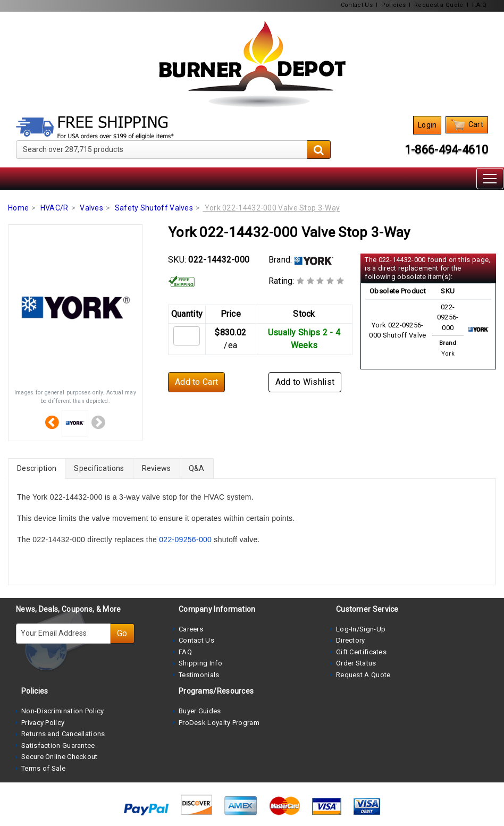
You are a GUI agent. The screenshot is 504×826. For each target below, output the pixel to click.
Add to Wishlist (305, 382)
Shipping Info (200, 663)
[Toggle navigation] (490, 179)
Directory (351, 640)
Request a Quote (439, 5)
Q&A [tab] (197, 468)
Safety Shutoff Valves (154, 208)
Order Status (356, 663)
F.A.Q (480, 5)
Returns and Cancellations (63, 734)
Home (18, 208)
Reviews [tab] (157, 468)
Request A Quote (363, 675)
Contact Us (357, 5)
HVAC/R (54, 208)
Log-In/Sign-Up (361, 629)
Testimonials (199, 675)
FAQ (185, 652)
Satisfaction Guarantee (58, 745)
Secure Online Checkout (60, 757)
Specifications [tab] (99, 468)
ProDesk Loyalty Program (219, 723)
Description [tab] (37, 468)
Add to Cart (196, 382)
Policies (393, 5)
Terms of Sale (43, 768)
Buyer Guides (200, 711)
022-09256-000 (185, 540)
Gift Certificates (361, 652)
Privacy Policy (43, 723)
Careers (191, 629)
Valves (91, 208)
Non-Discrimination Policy (63, 711)
